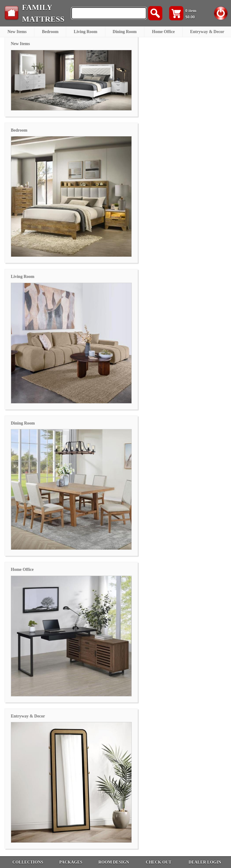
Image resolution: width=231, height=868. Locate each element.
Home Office (163, 32)
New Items (17, 32)
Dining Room (125, 32)
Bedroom (50, 32)
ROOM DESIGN (114, 862)
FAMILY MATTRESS (43, 13)
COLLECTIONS (28, 862)
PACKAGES (71, 862)
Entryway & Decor (207, 32)
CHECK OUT (159, 862)
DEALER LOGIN (205, 862)
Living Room (85, 32)
